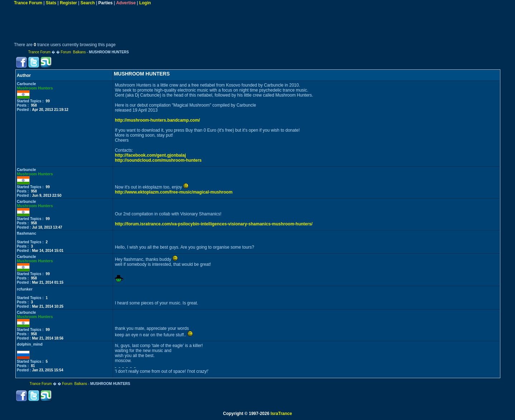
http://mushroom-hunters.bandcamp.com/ (157, 120)
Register (68, 3)
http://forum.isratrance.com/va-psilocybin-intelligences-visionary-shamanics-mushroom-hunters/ (214, 224)
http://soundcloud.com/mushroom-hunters (158, 160)
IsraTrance (281, 414)
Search (88, 3)
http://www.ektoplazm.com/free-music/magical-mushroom (174, 192)
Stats (51, 3)
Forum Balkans (73, 52)
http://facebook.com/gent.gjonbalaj (150, 155)
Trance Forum (28, 3)
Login (145, 3)
